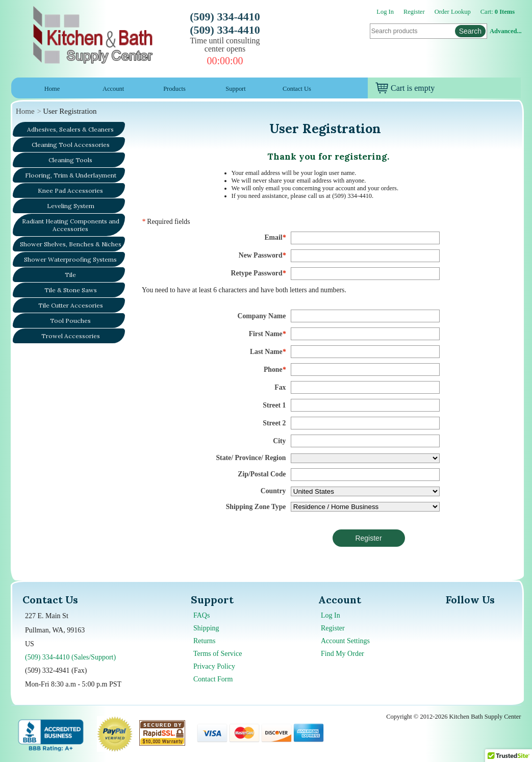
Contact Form (213, 679)
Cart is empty (405, 88)
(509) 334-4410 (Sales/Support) (70, 657)
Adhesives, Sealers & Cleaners (70, 129)
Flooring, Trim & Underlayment (71, 175)
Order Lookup (453, 12)
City (279, 441)
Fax (280, 387)
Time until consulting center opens (225, 45)
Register (414, 12)
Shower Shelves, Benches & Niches (71, 244)
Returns (205, 641)
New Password (262, 255)
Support (236, 89)
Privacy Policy (214, 666)
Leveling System (71, 206)
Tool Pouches (70, 321)
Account (113, 89)
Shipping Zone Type (256, 507)
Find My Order (343, 654)
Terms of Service (218, 654)
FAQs (201, 615)
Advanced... (505, 31)
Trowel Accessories (71, 336)
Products (174, 89)
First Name (268, 334)
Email (275, 237)
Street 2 (274, 423)
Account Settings (345, 641)
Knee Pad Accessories (70, 190)
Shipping (206, 628)
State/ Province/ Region (251, 458)
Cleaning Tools (70, 160)
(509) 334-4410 (225, 17)
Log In (385, 12)
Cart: (498, 12)
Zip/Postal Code (262, 474)
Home (52, 89)
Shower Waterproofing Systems (70, 259)
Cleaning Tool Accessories (71, 145)
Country (273, 491)
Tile (70, 275)
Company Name (262, 316)
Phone (275, 370)
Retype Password (259, 273)
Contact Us (297, 89)
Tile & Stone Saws (71, 290)
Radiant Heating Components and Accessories (71, 225)
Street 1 (274, 405)
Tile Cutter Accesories (71, 305)
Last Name (268, 352)
